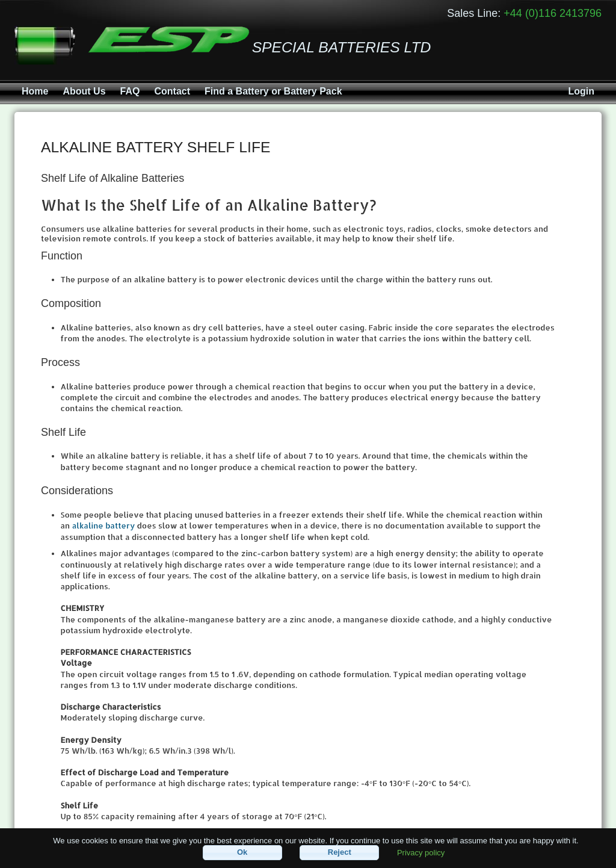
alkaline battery (104, 525)
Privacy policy (421, 852)
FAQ (130, 91)
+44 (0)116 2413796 (553, 13)
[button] (242, 853)
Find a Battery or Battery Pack (273, 91)
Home (35, 91)
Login (581, 91)
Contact (172, 91)
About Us (84, 91)
